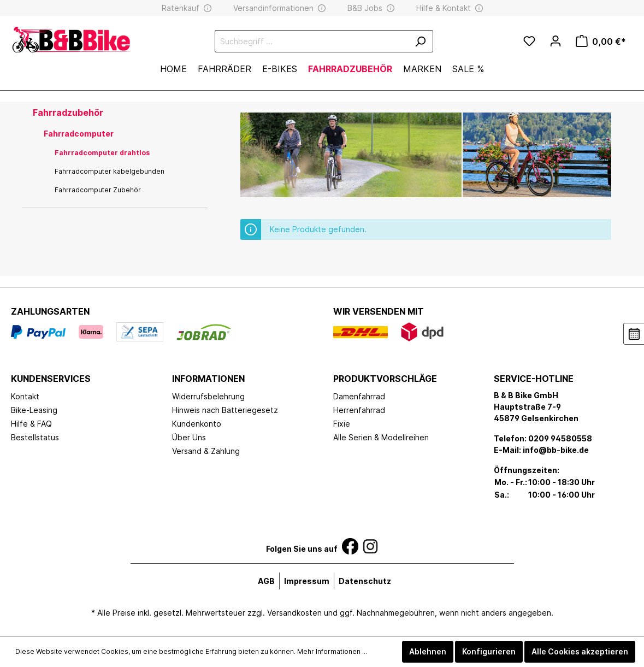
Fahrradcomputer (79, 134)
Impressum (307, 581)
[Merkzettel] (529, 42)
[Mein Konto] (556, 41)
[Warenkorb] (601, 42)
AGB (266, 581)
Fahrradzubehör (68, 113)
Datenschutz (365, 581)
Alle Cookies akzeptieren (580, 651)
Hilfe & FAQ (31, 424)
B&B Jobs (365, 8)
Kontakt (25, 396)
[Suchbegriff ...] (311, 41)
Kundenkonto (197, 424)
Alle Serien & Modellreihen (381, 437)
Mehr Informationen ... (332, 651)
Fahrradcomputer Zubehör (98, 190)
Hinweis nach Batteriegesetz (225, 410)
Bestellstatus (35, 437)
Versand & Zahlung (206, 451)
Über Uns (189, 437)
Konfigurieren (489, 651)
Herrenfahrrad (359, 410)
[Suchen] (420, 41)
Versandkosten (294, 613)
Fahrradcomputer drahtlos (102, 153)
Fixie (342, 424)
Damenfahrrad (359, 396)
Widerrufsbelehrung (208, 396)
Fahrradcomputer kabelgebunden (110, 171)
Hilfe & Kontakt (444, 8)
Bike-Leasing (34, 410)
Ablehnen (428, 651)
